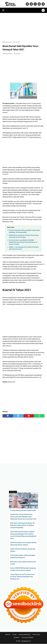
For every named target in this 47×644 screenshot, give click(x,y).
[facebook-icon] (27, 3)
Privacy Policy (36, 635)
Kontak (14, 635)
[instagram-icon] (35, 3)
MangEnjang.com (26, 641)
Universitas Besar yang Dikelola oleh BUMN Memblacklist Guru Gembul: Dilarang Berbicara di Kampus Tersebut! (23, 241)
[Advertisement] (23, 26)
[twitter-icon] (31, 3)
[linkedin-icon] (43, 3)
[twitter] (18, 415)
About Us (8, 635)
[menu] (4, 9)
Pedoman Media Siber (24, 635)
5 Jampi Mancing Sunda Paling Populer (23, 510)
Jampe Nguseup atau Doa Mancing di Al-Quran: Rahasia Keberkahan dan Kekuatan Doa (22, 577)
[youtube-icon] (39, 3)
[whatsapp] (39, 415)
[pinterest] (29, 415)
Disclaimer (16, 638)
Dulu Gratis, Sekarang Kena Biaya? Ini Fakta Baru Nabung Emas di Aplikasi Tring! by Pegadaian (22, 525)
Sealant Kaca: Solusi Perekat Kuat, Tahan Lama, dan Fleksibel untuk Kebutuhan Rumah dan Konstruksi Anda (23, 517)
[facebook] (8, 415)
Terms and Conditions (27, 638)
